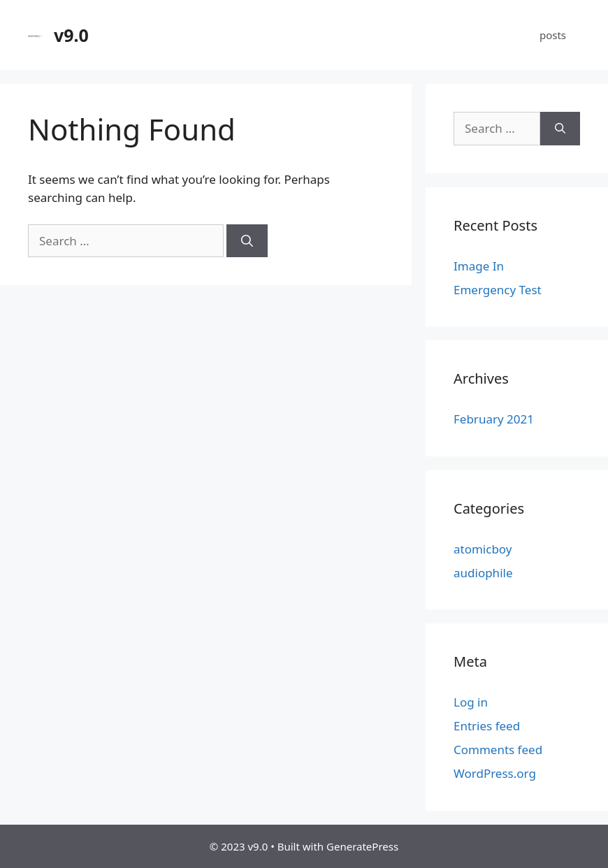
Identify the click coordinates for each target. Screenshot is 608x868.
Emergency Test (498, 290)
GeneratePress (362, 846)
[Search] (247, 241)
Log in (471, 702)
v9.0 (71, 35)
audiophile (483, 573)
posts (553, 35)
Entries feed (487, 726)
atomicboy (483, 549)
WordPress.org (495, 773)
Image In (479, 266)
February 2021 (494, 419)
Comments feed (498, 750)
